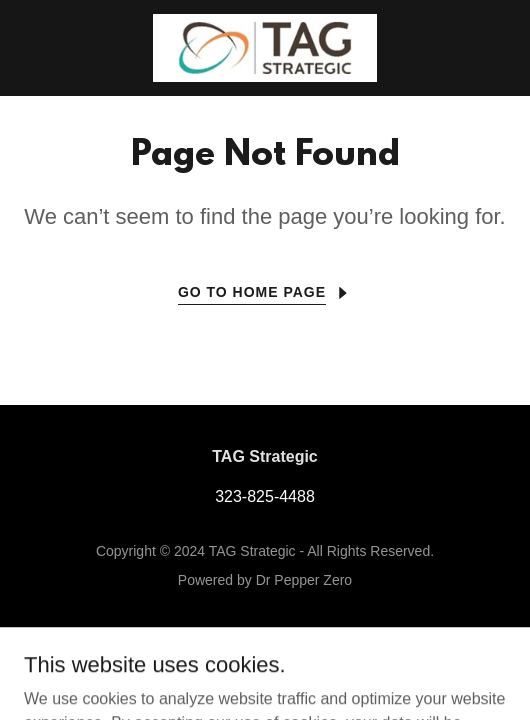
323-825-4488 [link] (265, 496)
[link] (265, 48)
